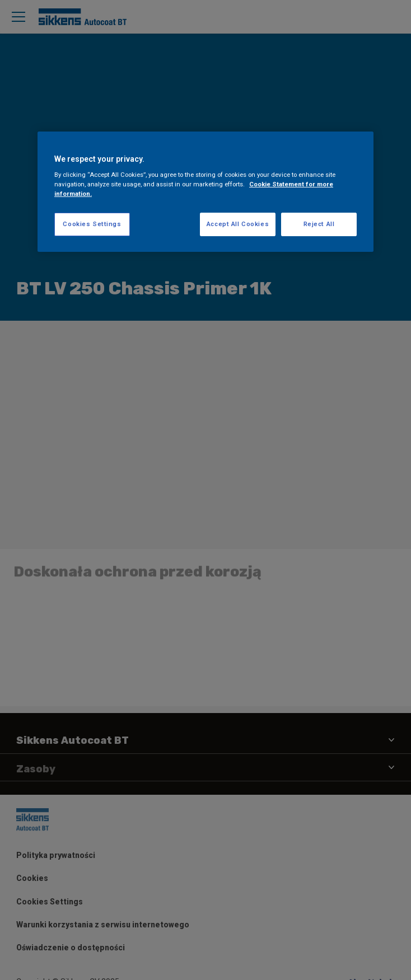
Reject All (319, 224)
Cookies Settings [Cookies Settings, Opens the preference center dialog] (92, 224)
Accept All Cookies (238, 224)
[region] (205, 192)
